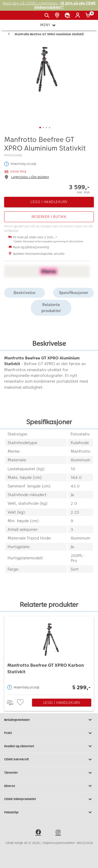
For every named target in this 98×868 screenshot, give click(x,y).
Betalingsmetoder (49, 720)
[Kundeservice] (68, 15)
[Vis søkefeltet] (48, 15)
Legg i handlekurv (62, 703)
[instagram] (59, 833)
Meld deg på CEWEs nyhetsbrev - (49, 5)
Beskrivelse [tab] (24, 293)
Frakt (49, 733)
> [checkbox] (12, 702)
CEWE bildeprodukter (49, 799)
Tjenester (49, 773)
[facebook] (39, 833)
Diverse (49, 786)
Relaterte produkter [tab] (51, 307)
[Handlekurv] (89, 15)
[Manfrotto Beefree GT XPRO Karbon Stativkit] (49, 654)
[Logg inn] (79, 15)
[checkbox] (21, 702)
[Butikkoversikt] (58, 15)
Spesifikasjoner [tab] (74, 293)
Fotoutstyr (49, 812)
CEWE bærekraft (49, 760)
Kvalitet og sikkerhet (49, 746)
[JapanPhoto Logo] (13, 17)
